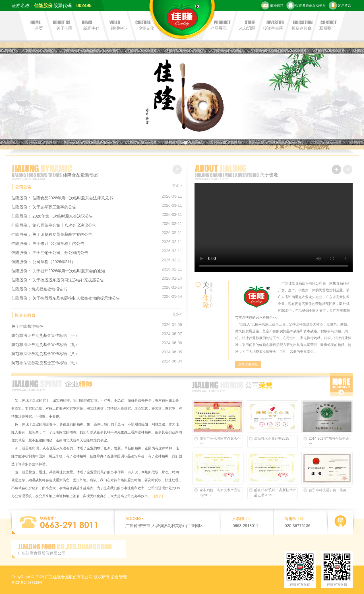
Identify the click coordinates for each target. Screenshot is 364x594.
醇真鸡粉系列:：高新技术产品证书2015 (275, 493)
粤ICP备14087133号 (27, 583)
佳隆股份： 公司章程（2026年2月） (43, 262)
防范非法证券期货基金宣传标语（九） (45, 345)
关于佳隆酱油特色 (27, 326)
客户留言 (340, 6)
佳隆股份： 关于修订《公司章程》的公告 (48, 243)
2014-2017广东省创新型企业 (329, 441)
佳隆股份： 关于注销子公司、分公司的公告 (50, 253)
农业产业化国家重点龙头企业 (220, 441)
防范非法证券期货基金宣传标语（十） (45, 335)
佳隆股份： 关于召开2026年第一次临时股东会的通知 (58, 271)
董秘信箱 (272, 6)
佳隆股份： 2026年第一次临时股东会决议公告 (52, 216)
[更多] (159, 496)
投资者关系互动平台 (306, 6)
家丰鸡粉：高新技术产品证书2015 (220, 493)
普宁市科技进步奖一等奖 (328, 490)
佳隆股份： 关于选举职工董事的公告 (44, 207)
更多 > (177, 186)
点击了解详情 (248, 364)
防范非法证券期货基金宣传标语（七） (45, 363)
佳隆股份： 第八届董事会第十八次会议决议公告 (54, 225)
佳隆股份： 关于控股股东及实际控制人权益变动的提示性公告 (66, 298)
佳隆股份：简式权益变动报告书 (39, 289)
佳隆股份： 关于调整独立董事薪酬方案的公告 (52, 234)
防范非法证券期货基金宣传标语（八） (45, 354)
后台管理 (119, 577)
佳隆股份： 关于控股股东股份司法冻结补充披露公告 (58, 280)
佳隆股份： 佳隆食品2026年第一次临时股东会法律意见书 (62, 198)
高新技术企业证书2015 (272, 439)
